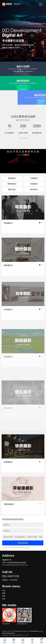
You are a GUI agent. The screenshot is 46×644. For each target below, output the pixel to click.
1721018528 (13, 580)
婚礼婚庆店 (34, 189)
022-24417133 (11, 576)
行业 (4, 590)
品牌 (4, 593)
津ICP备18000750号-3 (35, 631)
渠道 (4, 596)
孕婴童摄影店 (12, 184)
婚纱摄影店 (12, 178)
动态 (4, 599)
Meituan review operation (23, 69)
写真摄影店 (34, 178)
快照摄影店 (34, 184)
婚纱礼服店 (12, 189)
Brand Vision (23, 83)
